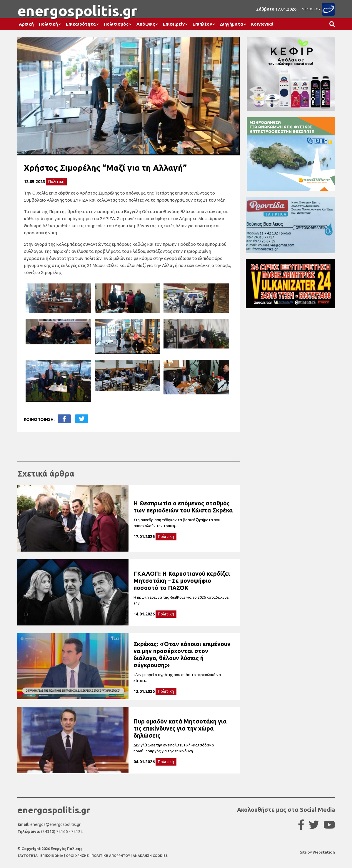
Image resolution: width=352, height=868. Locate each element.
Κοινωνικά (262, 24)
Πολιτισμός (116, 24)
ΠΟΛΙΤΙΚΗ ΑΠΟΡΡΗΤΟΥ (111, 856)
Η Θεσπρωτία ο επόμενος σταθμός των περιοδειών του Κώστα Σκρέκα (183, 507)
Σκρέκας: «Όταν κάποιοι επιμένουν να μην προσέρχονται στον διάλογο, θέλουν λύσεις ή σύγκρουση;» (182, 654)
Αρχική (26, 24)
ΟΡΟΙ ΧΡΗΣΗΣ (78, 856)
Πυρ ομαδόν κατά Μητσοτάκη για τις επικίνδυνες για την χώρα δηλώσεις (180, 728)
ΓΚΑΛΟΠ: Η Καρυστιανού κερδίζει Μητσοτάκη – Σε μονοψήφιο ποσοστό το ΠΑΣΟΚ (182, 581)
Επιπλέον (202, 24)
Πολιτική (48, 24)
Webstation (324, 852)
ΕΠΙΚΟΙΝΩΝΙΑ (52, 856)
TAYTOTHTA (28, 856)
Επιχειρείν (174, 24)
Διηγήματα (232, 24)
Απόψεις (146, 24)
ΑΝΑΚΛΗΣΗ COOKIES (150, 856)
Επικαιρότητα (81, 24)
